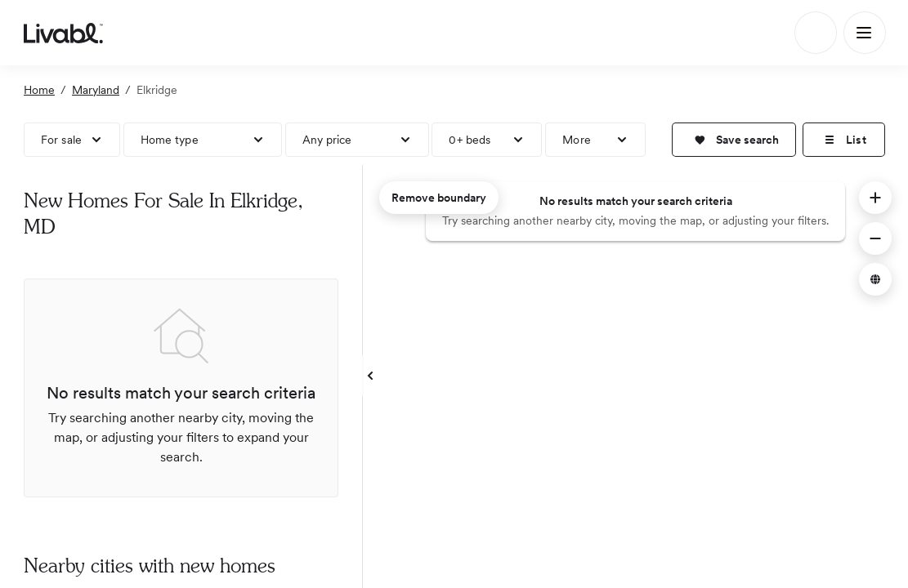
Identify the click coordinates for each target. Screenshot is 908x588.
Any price (327, 140)
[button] (734, 140)
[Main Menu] (865, 33)
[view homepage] (63, 33)
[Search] (816, 33)
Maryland (96, 90)
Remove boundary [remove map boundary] (439, 198)
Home (39, 90)
